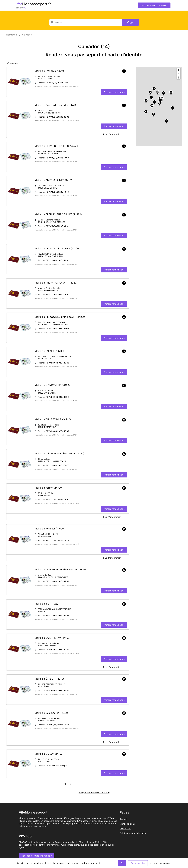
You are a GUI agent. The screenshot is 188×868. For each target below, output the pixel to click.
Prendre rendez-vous (114, 92)
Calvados (27, 35)
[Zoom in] (178, 70)
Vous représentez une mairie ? (154, 5)
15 (158, 92)
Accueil (123, 819)
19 (162, 98)
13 (154, 102)
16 (159, 103)
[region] (159, 106)
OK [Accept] (122, 863)
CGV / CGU (125, 828)
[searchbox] (85, 22)
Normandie (12, 35)
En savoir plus (138, 863)
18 (152, 106)
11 (151, 97)
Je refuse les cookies (160, 864)
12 (173, 108)
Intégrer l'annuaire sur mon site (94, 792)
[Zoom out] (178, 74)
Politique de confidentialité (133, 833)
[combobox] (85, 22)
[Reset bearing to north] (178, 78)
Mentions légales (128, 824)
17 (164, 93)
